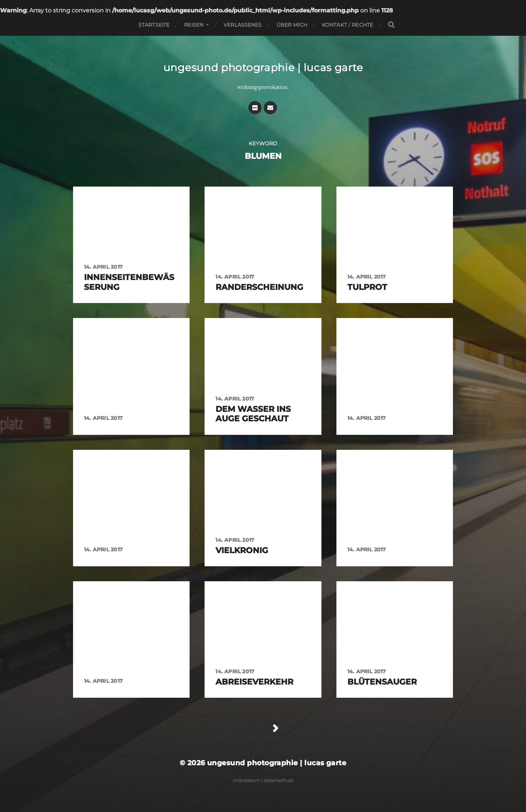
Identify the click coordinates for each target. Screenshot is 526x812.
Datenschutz (279, 780)
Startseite (154, 25)
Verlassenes (243, 25)
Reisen (194, 25)
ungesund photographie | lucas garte (263, 68)
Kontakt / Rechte (347, 25)
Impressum (246, 780)
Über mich (292, 25)
